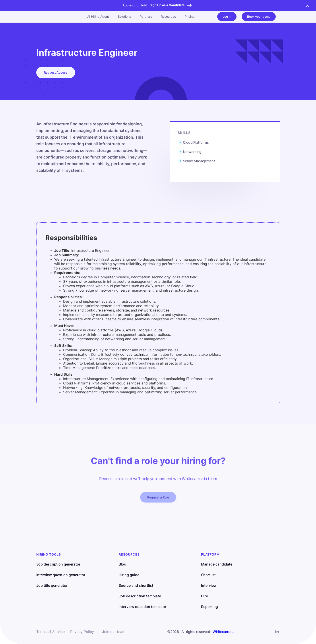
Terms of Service (50, 632)
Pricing (190, 16)
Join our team (114, 632)
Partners (146, 16)
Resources (168, 16)
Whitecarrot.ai (224, 632)
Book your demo (259, 16)
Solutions (124, 16)
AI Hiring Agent (98, 16)
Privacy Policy (82, 632)
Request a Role (158, 500)
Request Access (56, 72)
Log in (227, 16)
